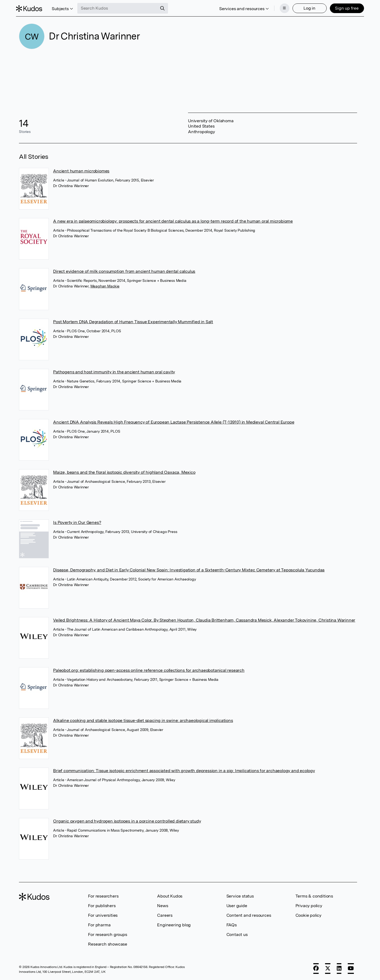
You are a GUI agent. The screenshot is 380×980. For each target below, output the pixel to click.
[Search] (165, 7)
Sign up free (344, 7)
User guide (237, 906)
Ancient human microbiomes (81, 171)
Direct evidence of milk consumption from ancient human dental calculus (124, 271)
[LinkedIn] (339, 969)
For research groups (107, 934)
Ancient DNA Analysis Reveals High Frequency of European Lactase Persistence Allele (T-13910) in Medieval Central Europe (174, 422)
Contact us (237, 934)
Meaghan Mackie (105, 286)
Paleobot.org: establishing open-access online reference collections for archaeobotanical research (149, 670)
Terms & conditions (314, 896)
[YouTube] (351, 969)
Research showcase (108, 944)
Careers (165, 915)
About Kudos (170, 896)
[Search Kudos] (120, 7)
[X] (328, 969)
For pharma (99, 925)
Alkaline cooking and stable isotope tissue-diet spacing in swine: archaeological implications (143, 720)
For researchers (103, 896)
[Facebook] (316, 969)
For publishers (102, 906)
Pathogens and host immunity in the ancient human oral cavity (114, 372)
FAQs (232, 925)
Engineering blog (174, 925)
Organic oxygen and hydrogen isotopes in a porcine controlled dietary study (127, 821)
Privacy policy (309, 906)
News (163, 906)
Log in (307, 7)
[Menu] (282, 7)
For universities (103, 915)
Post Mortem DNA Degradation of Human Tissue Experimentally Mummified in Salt (133, 322)
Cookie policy (308, 915)
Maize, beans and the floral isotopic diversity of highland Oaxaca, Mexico (124, 472)
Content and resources (249, 915)
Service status (240, 896)
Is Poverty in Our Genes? (77, 522)
